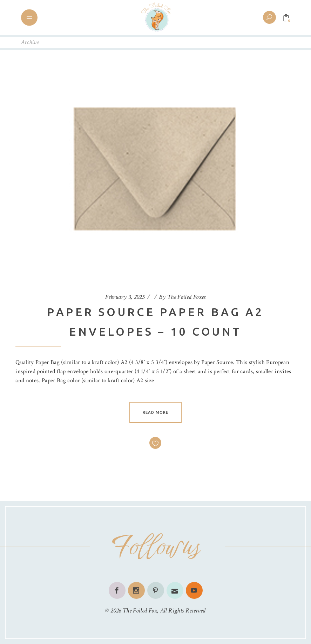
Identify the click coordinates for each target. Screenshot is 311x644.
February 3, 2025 (125, 297)
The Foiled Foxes (187, 297)
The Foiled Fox (140, 611)
